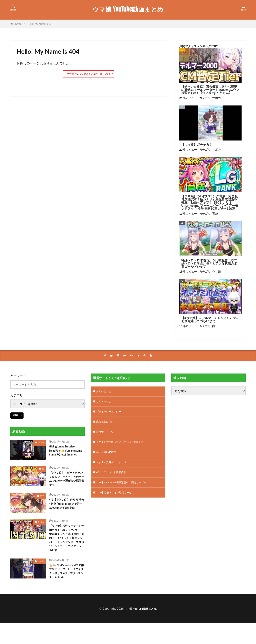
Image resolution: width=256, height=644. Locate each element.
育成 (215, 214)
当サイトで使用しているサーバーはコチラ (124, 446)
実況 (42, 502)
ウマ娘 (217, 271)
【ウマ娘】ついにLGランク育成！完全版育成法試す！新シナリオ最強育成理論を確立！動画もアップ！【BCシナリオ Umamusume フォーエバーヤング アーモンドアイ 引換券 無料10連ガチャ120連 (210, 202)
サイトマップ (105, 403)
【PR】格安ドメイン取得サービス (118, 499)
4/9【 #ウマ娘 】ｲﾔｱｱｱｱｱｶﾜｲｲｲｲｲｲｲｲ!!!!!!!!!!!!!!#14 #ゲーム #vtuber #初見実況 (67, 513)
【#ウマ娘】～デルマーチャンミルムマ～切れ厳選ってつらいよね (210, 320)
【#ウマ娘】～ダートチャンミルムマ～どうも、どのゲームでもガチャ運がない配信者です (66, 484)
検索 (16, 415)
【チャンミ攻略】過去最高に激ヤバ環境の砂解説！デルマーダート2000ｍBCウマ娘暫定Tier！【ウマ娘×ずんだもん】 (210, 90)
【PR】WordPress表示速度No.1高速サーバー (125, 489)
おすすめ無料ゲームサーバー (115, 467)
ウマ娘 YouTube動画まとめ (128, 9)
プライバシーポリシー (111, 414)
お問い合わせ (105, 392)
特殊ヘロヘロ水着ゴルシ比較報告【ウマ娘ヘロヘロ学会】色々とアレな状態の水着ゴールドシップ (209, 263)
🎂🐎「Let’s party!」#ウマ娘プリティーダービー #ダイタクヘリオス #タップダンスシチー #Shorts (67, 591)
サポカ (217, 98)
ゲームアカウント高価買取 (114, 478)
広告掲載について (108, 424)
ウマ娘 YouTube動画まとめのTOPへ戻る (89, 74)
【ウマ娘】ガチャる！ (197, 145)
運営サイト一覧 (106, 435)
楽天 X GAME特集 (108, 456)
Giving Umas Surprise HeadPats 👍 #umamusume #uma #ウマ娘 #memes (66, 454)
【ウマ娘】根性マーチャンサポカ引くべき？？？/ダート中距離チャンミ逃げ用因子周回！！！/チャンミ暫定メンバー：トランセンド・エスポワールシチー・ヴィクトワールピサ (67, 552)
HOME (18, 24)
